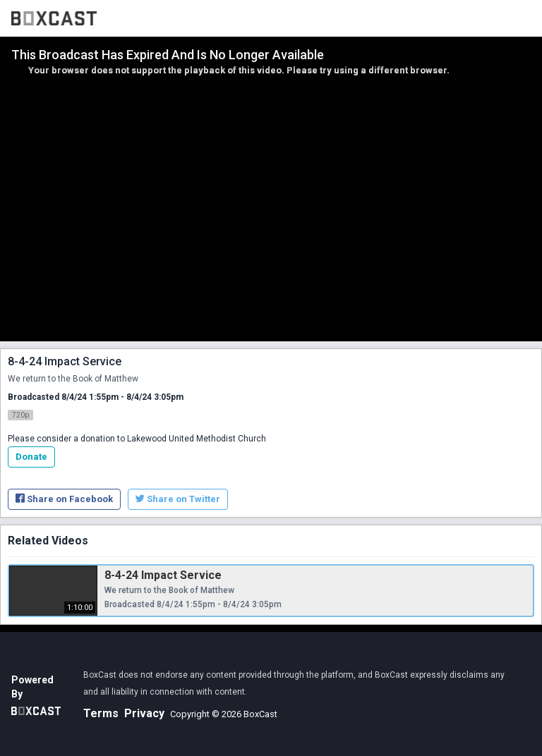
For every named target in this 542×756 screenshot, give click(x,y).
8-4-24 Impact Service (163, 575)
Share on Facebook (64, 499)
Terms (101, 713)
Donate (31, 457)
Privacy (144, 713)
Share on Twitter (178, 499)
